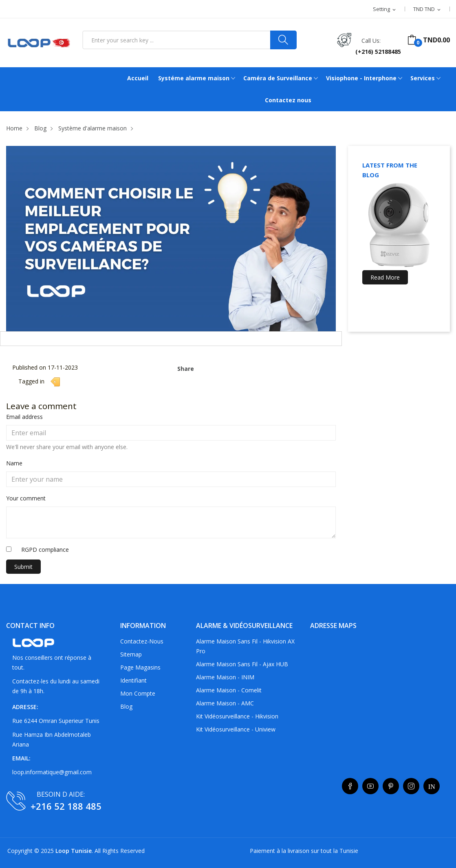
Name (14, 463)
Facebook (350, 786)
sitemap (131, 654)
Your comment (26, 498)
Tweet (217, 366)
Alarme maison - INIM (225, 677)
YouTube (370, 786)
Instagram (411, 786)
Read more (385, 277)
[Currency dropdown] (427, 9)
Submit (23, 567)
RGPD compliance (45, 550)
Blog (126, 706)
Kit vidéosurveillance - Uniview (236, 729)
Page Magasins (140, 667)
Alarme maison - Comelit (229, 690)
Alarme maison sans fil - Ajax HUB (242, 664)
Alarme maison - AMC (225, 703)
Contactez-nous (142, 641)
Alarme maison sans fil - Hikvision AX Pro (245, 646)
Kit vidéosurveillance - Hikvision (237, 716)
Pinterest (391, 786)
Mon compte (138, 693)
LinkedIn (432, 786)
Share (204, 366)
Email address (24, 417)
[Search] (283, 40)
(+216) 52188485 (378, 52)
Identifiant (133, 680)
